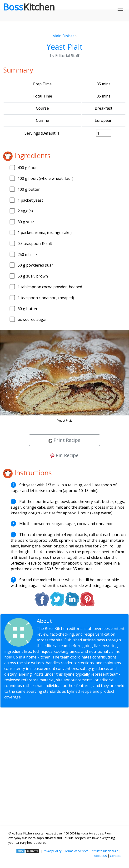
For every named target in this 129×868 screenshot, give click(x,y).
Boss (29, 7)
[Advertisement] (64, 764)
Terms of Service (77, 851)
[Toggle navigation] (120, 9)
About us (100, 856)
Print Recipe (64, 440)
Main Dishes (63, 36)
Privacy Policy (52, 851)
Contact (115, 856)
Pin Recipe (64, 455)
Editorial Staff (70, 621)
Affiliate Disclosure (105, 851)
